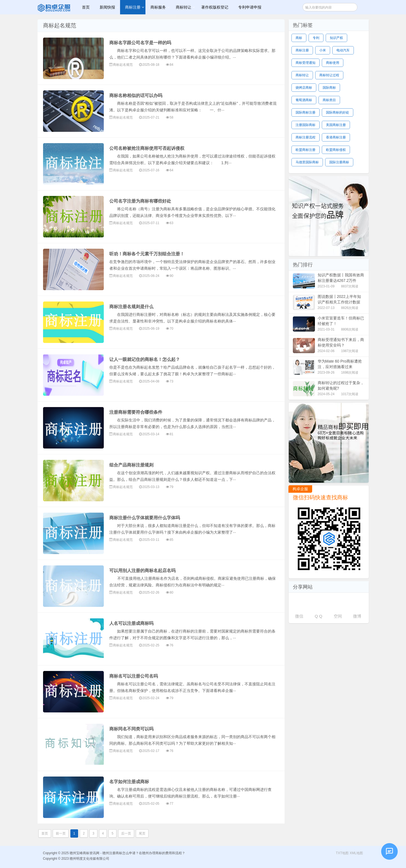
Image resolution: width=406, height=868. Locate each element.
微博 (357, 616)
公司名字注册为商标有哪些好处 (140, 201)
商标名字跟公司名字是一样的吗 (140, 43)
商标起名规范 (123, 65)
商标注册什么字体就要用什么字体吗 (145, 518)
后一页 (126, 833)
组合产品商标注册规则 (131, 465)
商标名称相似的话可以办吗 (136, 95)
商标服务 (158, 7)
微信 (299, 616)
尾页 (142, 833)
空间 (338, 616)
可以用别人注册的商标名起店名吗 (142, 571)
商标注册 (133, 7)
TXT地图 (342, 853)
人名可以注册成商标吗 (131, 623)
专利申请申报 (250, 7)
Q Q (319, 616)
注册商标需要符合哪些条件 (136, 412)
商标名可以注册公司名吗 (134, 676)
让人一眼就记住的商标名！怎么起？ (145, 359)
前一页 (61, 833)
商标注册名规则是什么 (131, 307)
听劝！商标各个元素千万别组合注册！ (147, 254)
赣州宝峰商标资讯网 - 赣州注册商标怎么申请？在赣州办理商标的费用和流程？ (55, 7)
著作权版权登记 (215, 7)
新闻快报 (107, 7)
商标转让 (184, 7)
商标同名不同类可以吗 (131, 729)
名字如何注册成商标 (129, 782)
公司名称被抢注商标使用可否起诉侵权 (147, 148)
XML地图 (356, 853)
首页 (86, 7)
